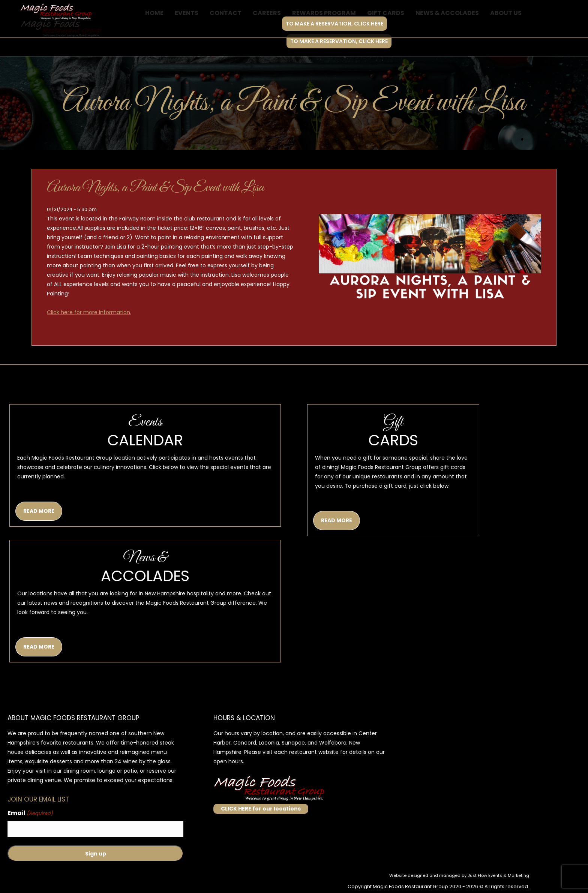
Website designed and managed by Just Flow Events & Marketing (459, 875)
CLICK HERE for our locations (261, 809)
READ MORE (39, 511)
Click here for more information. (89, 312)
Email (30, 813)
